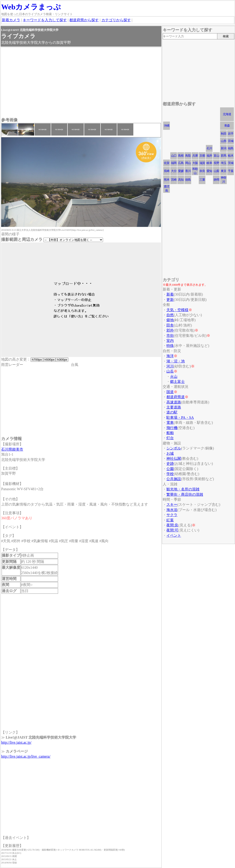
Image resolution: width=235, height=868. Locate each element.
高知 (181, 180)
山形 (224, 141)
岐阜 (209, 163)
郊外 (170, 330)
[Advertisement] (81, 83)
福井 (209, 156)
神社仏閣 (174, 458)
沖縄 (167, 126)
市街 (170, 336)
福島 (231, 148)
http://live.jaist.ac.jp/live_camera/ (26, 756)
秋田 (224, 134)
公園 (170, 469)
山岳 (170, 371)
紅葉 (170, 520)
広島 (181, 163)
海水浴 (172, 510)
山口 (174, 156)
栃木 (231, 156)
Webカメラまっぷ (31, 7)
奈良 (202, 171)
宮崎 (174, 180)
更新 (170, 300)
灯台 (170, 438)
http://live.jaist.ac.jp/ (16, 742)
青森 (227, 126)
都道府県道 (176, 397)
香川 (188, 171)
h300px (62, 360)
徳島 (188, 180)
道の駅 (172, 412)
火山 (174, 377)
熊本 (167, 180)
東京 (224, 171)
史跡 (170, 464)
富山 (216, 156)
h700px (37, 360)
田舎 (170, 325)
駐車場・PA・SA (180, 418)
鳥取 (188, 156)
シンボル (174, 448)
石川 (209, 148)
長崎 (167, 171)
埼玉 (224, 163)
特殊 (170, 346)
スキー (172, 505)
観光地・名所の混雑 (183, 489)
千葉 (231, 171)
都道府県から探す (84, 20)
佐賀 (167, 163)
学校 (170, 474)
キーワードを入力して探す (45, 20)
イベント (174, 535)
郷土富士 (177, 382)
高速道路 (174, 402)
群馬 (224, 156)
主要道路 (174, 407)
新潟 (224, 148)
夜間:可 (172, 530)
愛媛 (181, 171)
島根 (181, 156)
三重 (202, 180)
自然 (170, 315)
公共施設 (174, 479)
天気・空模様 (177, 310)
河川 (170, 366)
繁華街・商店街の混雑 (185, 494)
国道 (170, 392)
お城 (170, 453)
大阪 (195, 163)
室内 (170, 341)
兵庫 (195, 156)
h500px (49, 360)
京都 (202, 156)
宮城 (231, 141)
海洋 (170, 356)
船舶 (170, 433)
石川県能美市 (12, 449)
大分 (174, 171)
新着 (170, 294)
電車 (170, 423)
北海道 (227, 114)
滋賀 (202, 163)
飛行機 (172, 428)
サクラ (172, 515)
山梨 (216, 171)
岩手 (231, 134)
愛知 (209, 171)
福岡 (174, 163)
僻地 (170, 320)
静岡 (216, 180)
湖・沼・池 (176, 361)
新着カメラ (11, 20)
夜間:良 (172, 525)
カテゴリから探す (116, 20)
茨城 (231, 163)
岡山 (188, 163)
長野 (216, 163)
